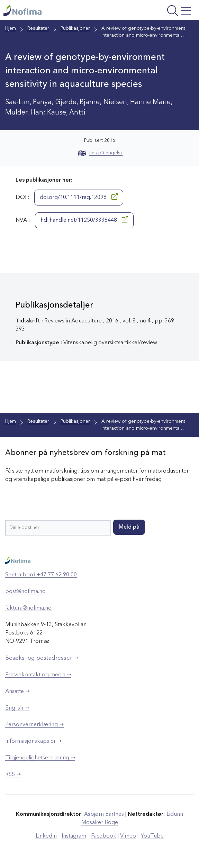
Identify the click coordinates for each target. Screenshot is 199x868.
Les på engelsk (101, 153)
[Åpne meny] (159, 12)
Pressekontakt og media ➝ (38, 675)
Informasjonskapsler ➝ (33, 741)
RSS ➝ (13, 775)
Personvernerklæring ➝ (34, 725)
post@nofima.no (25, 592)
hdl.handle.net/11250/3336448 (84, 220)
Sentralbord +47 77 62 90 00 (41, 575)
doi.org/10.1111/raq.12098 (79, 197)
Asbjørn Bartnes (104, 814)
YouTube (152, 836)
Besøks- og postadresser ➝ (42, 658)
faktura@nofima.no (28, 608)
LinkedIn (46, 836)
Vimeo (128, 836)
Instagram (74, 836)
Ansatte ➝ (17, 692)
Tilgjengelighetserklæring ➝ (40, 758)
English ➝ (17, 708)
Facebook (104, 836)
